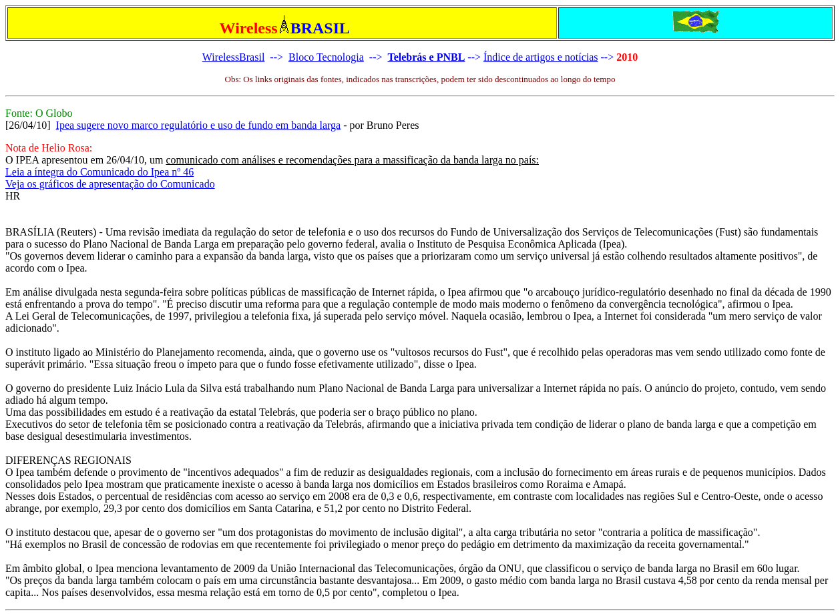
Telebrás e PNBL (426, 57)
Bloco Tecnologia (326, 57)
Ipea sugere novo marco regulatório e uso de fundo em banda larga (199, 125)
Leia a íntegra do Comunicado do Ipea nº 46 (99, 172)
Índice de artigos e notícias (541, 57)
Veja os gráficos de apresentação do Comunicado (110, 184)
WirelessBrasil (234, 57)
